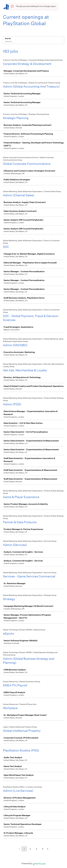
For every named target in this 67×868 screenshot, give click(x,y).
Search (8, 38)
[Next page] (48, 849)
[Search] (33, 42)
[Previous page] (19, 849)
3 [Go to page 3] (36, 849)
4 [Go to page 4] (43, 849)
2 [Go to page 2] (30, 849)
